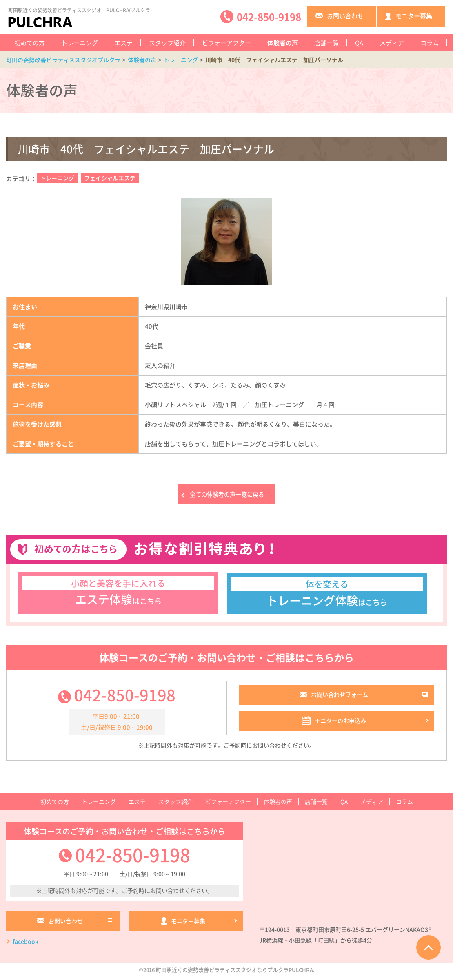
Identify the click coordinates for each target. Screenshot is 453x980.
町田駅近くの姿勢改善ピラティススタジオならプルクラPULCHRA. (235, 973)
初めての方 (30, 43)
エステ (123, 43)
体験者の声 (283, 43)
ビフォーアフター (226, 43)
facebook (26, 945)
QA (359, 43)
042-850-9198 (125, 697)
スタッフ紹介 (167, 43)
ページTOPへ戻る (429, 947)
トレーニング (80, 43)
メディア (392, 43)
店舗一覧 (326, 43)
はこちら (118, 594)
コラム (430, 43)
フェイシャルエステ (110, 178)
